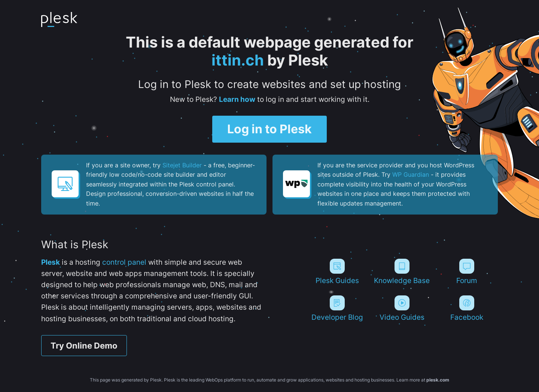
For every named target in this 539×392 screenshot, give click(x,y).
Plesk (51, 262)
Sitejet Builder (182, 165)
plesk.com (438, 380)
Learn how (237, 99)
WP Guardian (411, 174)
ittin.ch (238, 60)
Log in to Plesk (269, 129)
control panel (124, 262)
